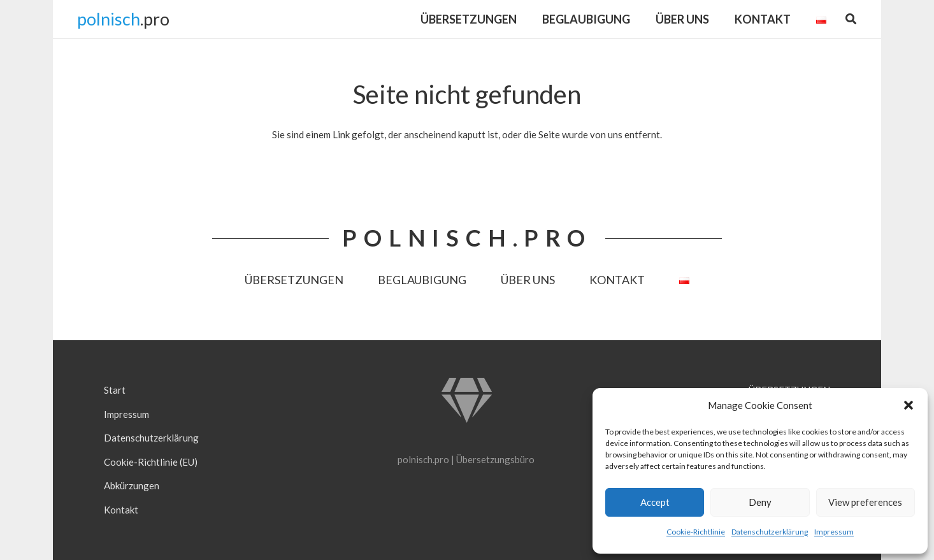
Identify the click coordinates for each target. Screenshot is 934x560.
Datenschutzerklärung (770, 532)
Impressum (834, 532)
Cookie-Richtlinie (696, 532)
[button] (909, 405)
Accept (655, 502)
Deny (760, 502)
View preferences (865, 502)
